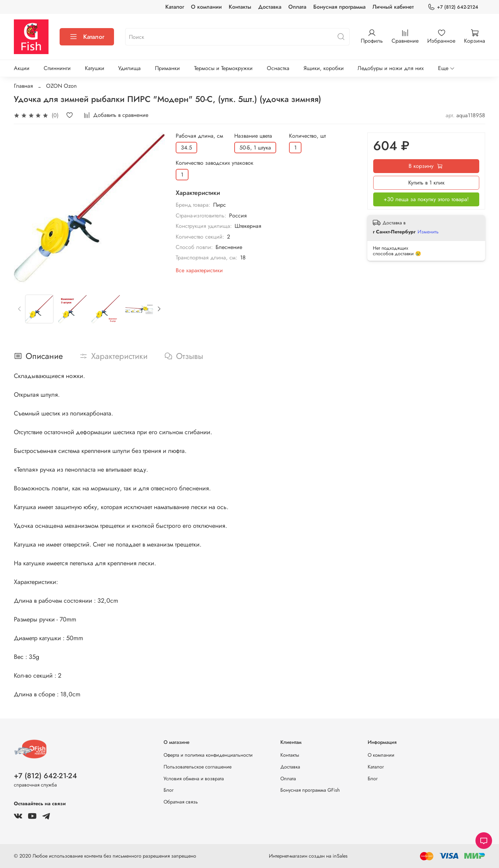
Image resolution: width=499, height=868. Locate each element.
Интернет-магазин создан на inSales (308, 856)
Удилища (129, 68)
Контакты (240, 7)
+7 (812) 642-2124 (453, 7)
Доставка (270, 7)
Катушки (95, 68)
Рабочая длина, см (199, 136)
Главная (23, 86)
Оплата (297, 7)
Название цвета (253, 136)
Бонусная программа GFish (310, 790)
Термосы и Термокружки (223, 68)
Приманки (167, 68)
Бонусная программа (339, 7)
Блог (169, 790)
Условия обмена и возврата (194, 779)
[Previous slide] (20, 309)
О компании (206, 7)
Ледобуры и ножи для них (391, 68)
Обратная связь (181, 802)
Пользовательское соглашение (198, 767)
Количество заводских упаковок (215, 163)
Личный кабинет (393, 7)
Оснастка (278, 68)
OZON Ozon (61, 86)
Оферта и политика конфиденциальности (208, 755)
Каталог (175, 7)
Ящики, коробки (324, 68)
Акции (22, 68)
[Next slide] (159, 309)
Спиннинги (57, 68)
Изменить (428, 232)
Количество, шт (307, 136)
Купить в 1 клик (426, 183)
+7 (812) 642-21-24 (45, 776)
